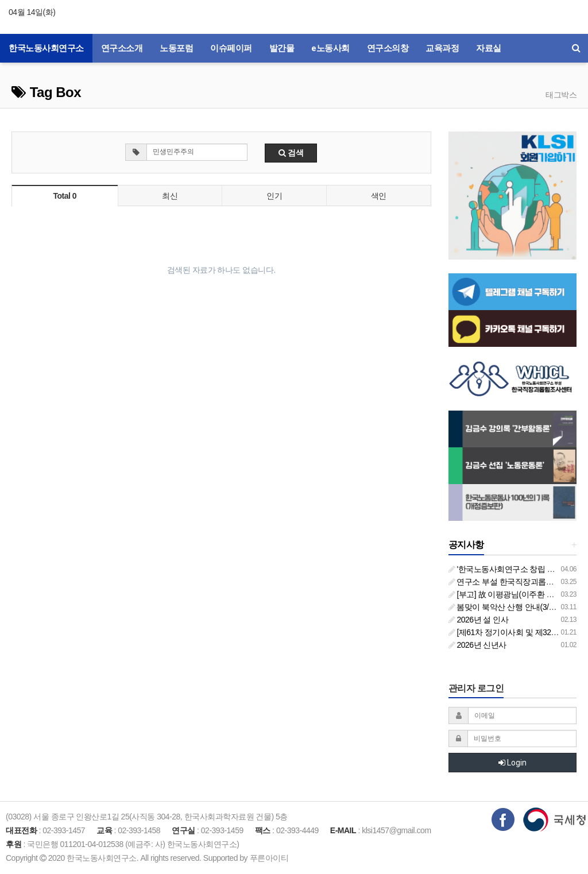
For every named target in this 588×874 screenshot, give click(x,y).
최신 (170, 196)
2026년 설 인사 (479, 620)
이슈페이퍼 (231, 48)
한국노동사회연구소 (46, 48)
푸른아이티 (269, 858)
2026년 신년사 (477, 645)
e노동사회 (330, 48)
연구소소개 (122, 48)
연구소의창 (388, 48)
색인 (379, 196)
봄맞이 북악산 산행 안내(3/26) (504, 607)
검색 (291, 153)
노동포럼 (176, 48)
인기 (274, 196)
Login (512, 763)
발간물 (282, 48)
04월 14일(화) (32, 12)
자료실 (489, 48)
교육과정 (442, 48)
